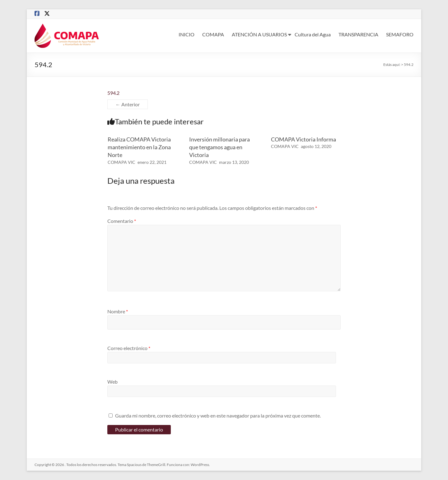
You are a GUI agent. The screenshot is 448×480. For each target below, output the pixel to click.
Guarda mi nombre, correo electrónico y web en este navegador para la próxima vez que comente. (218, 415)
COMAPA (213, 34)
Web (112, 382)
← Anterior (128, 104)
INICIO (187, 34)
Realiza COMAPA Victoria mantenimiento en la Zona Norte (139, 147)
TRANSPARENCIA (358, 34)
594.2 (113, 93)
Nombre (118, 311)
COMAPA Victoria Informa (303, 139)
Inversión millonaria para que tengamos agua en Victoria (219, 147)
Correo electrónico (129, 348)
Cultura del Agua (313, 34)
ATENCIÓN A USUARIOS (259, 34)
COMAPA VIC (121, 162)
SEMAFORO (400, 34)
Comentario (122, 221)
